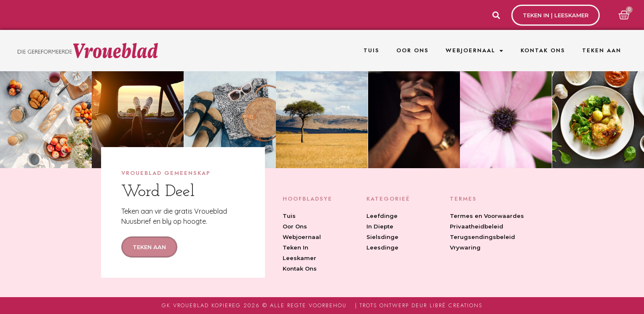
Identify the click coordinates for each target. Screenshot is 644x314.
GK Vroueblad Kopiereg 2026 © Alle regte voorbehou (254, 305)
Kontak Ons (543, 50)
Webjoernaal (475, 51)
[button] (496, 15)
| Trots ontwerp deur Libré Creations (419, 305)
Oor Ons (413, 50)
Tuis (371, 50)
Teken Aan (602, 50)
